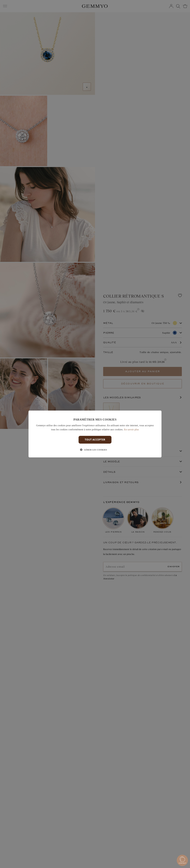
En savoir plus (131, 430)
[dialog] (95, 434)
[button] (95, 450)
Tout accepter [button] (95, 440)
